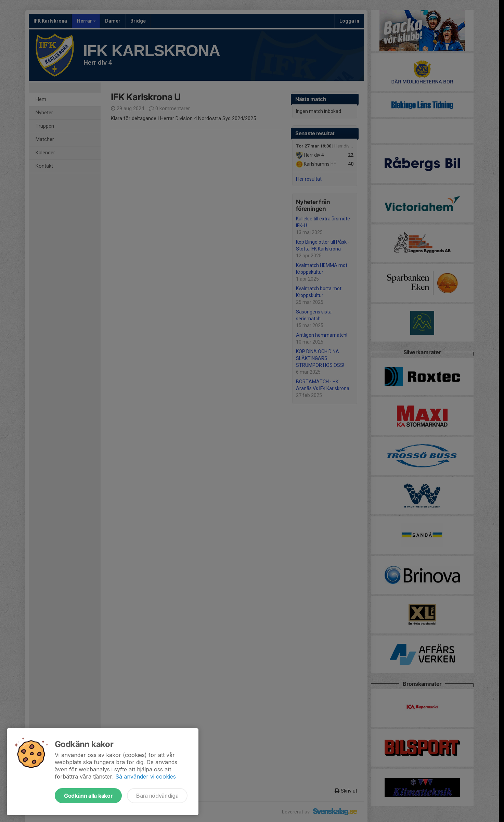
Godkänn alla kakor (88, 796)
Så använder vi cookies (146, 776)
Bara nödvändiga (157, 796)
